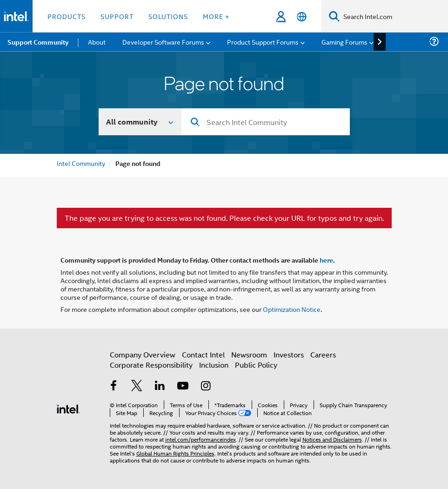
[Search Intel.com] (394, 16)
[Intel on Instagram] (206, 387)
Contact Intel (203, 354)
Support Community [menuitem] (38, 42)
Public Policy (256, 365)
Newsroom (249, 354)
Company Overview (143, 354)
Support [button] (117, 16)
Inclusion (214, 365)
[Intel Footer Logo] (68, 408)
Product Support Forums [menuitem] (263, 42)
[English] (302, 17)
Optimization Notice (292, 309)
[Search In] (140, 122)
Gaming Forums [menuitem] (344, 42)
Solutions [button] (168, 16)
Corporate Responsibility (151, 365)
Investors (289, 354)
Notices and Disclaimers (332, 439)
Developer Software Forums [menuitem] (163, 42)
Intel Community (81, 163)
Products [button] (67, 16)
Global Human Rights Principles (175, 453)
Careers (323, 354)
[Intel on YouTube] (183, 387)
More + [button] (216, 16)
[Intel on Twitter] (137, 387)
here (326, 260)
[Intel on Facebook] (114, 387)
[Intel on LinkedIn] (160, 387)
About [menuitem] (97, 42)
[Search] (334, 16)
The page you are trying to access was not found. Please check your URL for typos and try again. (224, 218)
